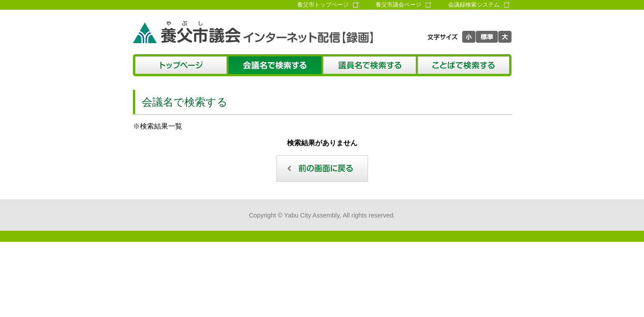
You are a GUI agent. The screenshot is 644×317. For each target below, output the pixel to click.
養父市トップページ (323, 5)
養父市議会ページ (398, 5)
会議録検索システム (474, 5)
